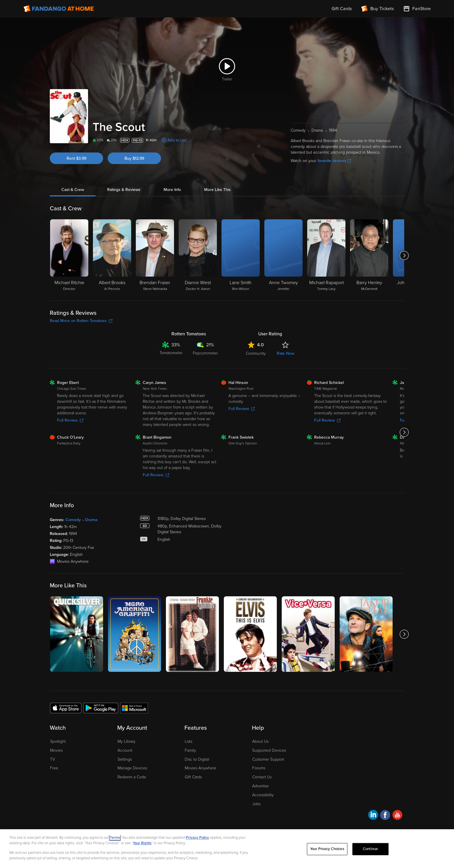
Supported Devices (269, 750)
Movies (56, 750)
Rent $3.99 (76, 158)
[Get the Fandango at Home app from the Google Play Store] (101, 708)
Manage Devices (132, 768)
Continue (370, 849)
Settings (125, 759)
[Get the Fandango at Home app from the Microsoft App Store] (134, 708)
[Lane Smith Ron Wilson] (241, 255)
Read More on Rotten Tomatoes (81, 321)
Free (54, 768)
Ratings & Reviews (124, 190)
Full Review (70, 420)
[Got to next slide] (404, 255)
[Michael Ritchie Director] (69, 255)
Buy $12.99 (134, 158)
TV (53, 759)
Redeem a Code (132, 777)
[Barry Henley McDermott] (369, 255)
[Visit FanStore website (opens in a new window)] (417, 9)
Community (256, 353)
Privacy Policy (197, 838)
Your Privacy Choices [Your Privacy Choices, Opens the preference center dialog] (327, 849)
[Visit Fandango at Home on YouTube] (397, 816)
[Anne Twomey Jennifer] (283, 255)
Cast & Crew (73, 190)
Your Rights (142, 843)
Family (190, 750)
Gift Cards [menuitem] (342, 9)
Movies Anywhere (201, 768)
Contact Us (262, 777)
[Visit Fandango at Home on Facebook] (385, 816)
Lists (188, 741)
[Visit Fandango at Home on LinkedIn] (373, 816)
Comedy (73, 520)
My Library (127, 741)
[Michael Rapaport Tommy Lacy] (326, 255)
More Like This (217, 190)
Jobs (256, 804)
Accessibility (263, 795)
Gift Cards (193, 777)
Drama (91, 520)
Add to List (177, 140)
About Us (260, 741)
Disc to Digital (197, 759)
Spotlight (58, 741)
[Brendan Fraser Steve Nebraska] (155, 255)
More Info (172, 190)
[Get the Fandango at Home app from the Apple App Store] (66, 708)
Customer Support (268, 759)
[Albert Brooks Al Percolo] (112, 255)
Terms (115, 838)
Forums (259, 768)
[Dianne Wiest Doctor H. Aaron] (198, 255)
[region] (227, 849)
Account (125, 750)
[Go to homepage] (59, 9)
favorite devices (334, 161)
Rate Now (285, 353)
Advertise (260, 786)
